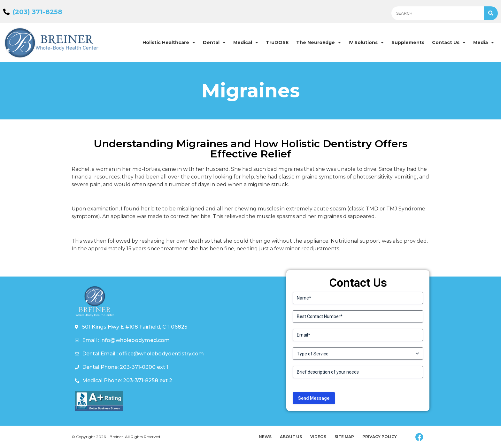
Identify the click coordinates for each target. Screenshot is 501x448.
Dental (214, 42)
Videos (318, 437)
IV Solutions (366, 42)
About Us (291, 437)
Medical (246, 42)
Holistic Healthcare (169, 42)
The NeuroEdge (319, 42)
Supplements (408, 42)
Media (484, 42)
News (265, 437)
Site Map (344, 437)
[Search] (491, 13)
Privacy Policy (380, 437)
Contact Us (449, 42)
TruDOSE (277, 42)
